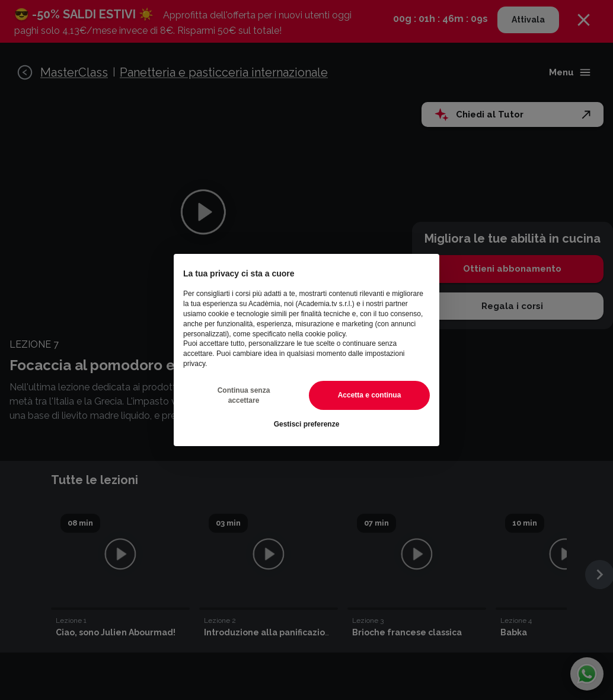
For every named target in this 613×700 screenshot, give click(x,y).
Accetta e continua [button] (370, 395)
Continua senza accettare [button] (244, 395)
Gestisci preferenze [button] (307, 424)
